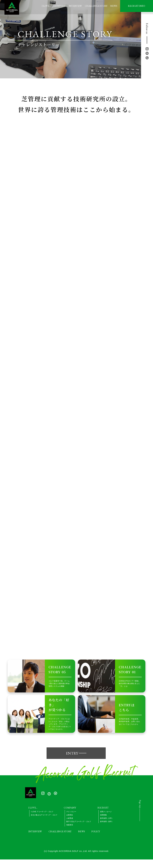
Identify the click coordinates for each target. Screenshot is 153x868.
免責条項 (70, 833)
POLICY (96, 840)
